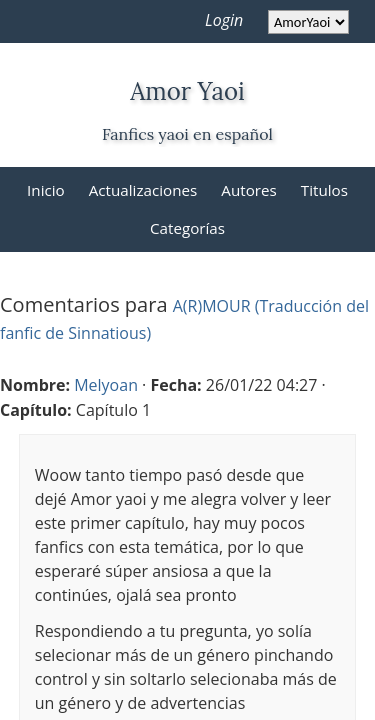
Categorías (187, 228)
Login (224, 20)
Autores (248, 190)
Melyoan (106, 385)
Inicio (46, 190)
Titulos (324, 190)
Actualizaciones (143, 190)
